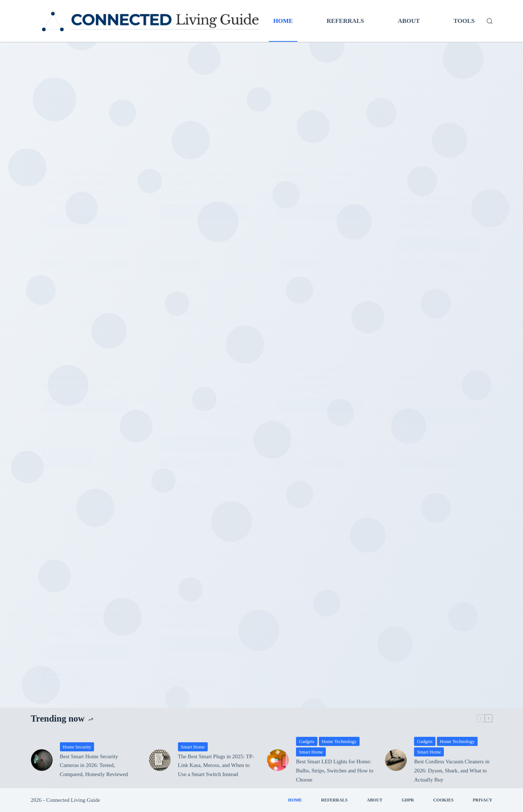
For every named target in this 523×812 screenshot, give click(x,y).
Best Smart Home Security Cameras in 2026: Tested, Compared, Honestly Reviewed (94, 766)
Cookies (443, 800)
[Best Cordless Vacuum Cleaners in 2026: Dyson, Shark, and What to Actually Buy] (396, 760)
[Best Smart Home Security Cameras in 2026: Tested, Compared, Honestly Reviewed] (42, 760)
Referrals (345, 21)
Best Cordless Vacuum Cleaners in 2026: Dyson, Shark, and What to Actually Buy (452, 771)
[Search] (490, 21)
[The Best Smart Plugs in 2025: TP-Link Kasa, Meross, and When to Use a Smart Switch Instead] (160, 760)
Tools (464, 21)
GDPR (408, 800)
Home (283, 21)
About (409, 21)
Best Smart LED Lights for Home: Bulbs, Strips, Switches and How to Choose (335, 771)
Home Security (77, 747)
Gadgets (307, 741)
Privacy (483, 800)
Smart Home (193, 747)
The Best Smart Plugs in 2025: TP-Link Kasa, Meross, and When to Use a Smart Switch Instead (216, 766)
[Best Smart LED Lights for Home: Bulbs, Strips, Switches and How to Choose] (278, 760)
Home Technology (339, 741)
